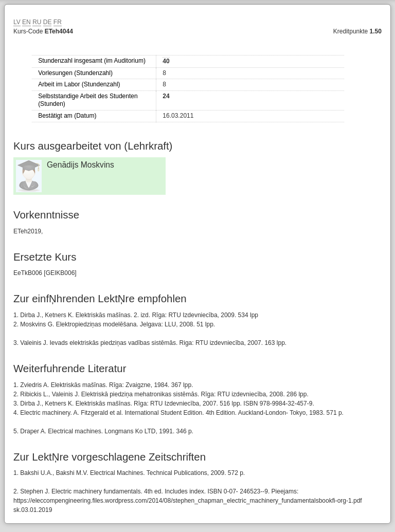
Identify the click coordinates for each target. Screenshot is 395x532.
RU (37, 22)
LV (17, 22)
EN (26, 22)
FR (58, 22)
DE (48, 22)
